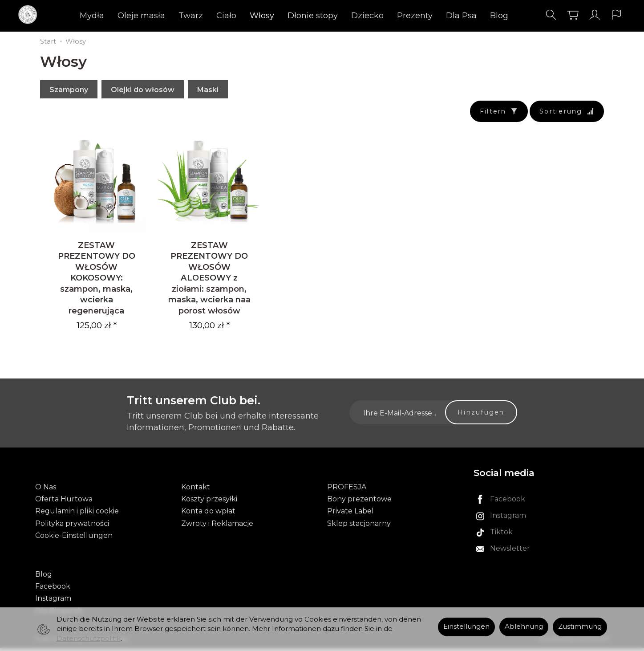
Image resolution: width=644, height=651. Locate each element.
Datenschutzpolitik (89, 639)
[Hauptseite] (30, 15)
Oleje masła (141, 16)
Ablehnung (524, 627)
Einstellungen (466, 627)
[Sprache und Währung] (616, 15)
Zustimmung (580, 627)
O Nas (46, 490)
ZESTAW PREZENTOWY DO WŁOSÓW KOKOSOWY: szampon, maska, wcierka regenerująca (97, 281)
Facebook (53, 589)
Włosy (262, 16)
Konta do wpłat (208, 514)
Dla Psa (461, 16)
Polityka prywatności (72, 526)
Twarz (191, 16)
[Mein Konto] (595, 15)
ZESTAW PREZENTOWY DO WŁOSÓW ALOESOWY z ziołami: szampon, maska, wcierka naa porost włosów (209, 281)
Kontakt (196, 490)
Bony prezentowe (359, 502)
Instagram (53, 601)
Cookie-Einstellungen (74, 538)
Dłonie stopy (313, 16)
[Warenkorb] (573, 15)
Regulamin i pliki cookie (77, 514)
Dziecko (367, 16)
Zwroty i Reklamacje (217, 526)
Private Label (350, 514)
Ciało (226, 16)
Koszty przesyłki (209, 502)
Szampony (69, 90)
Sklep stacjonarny (359, 526)
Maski (208, 90)
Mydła (92, 16)
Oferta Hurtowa (64, 502)
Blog (499, 16)
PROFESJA (347, 490)
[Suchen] (551, 15)
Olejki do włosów (143, 90)
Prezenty (415, 16)
